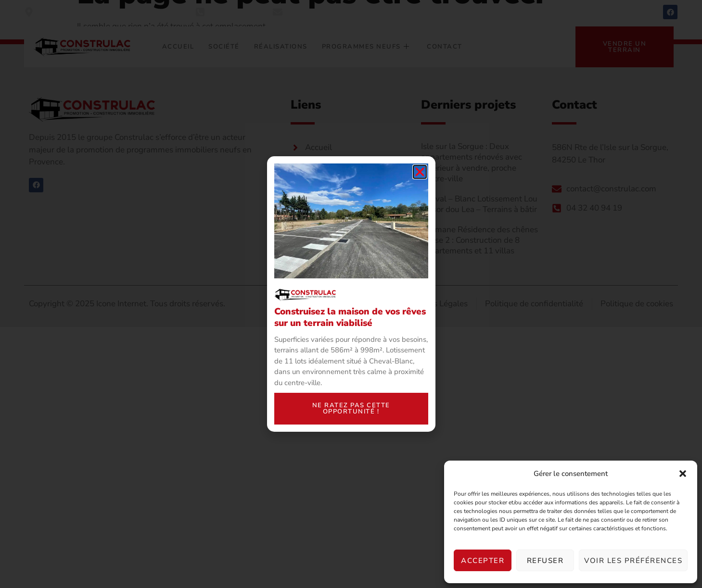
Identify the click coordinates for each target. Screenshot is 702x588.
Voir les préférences (633, 561)
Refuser (545, 561)
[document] (351, 294)
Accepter (483, 561)
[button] (683, 474)
